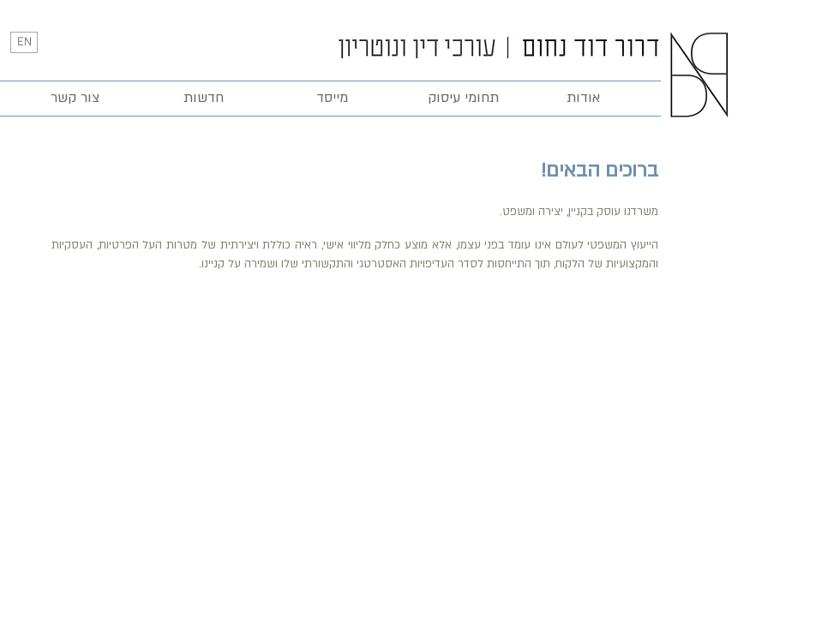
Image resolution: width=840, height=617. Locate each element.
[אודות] (583, 99)
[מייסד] (332, 99)
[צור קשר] (75, 99)
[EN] (24, 42)
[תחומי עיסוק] (463, 99)
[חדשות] (203, 99)
